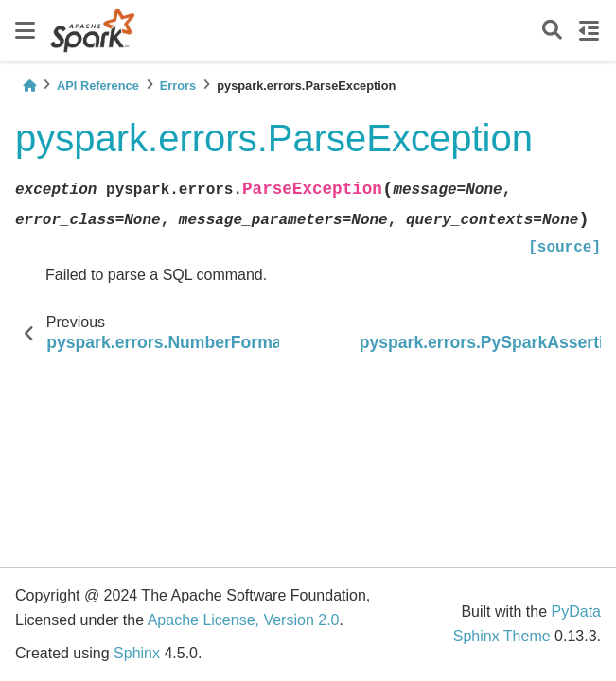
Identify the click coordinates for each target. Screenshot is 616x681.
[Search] (552, 31)
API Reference (98, 86)
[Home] (29, 86)
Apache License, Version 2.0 (244, 620)
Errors (178, 86)
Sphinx (137, 653)
